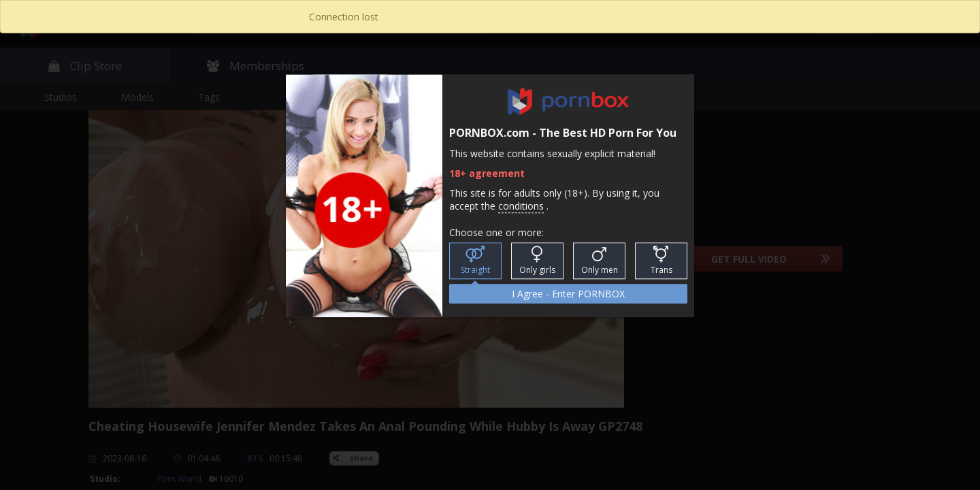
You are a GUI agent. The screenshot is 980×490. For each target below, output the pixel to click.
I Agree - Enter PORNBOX (568, 294)
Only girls (537, 261)
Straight (475, 261)
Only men (600, 261)
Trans (661, 261)
